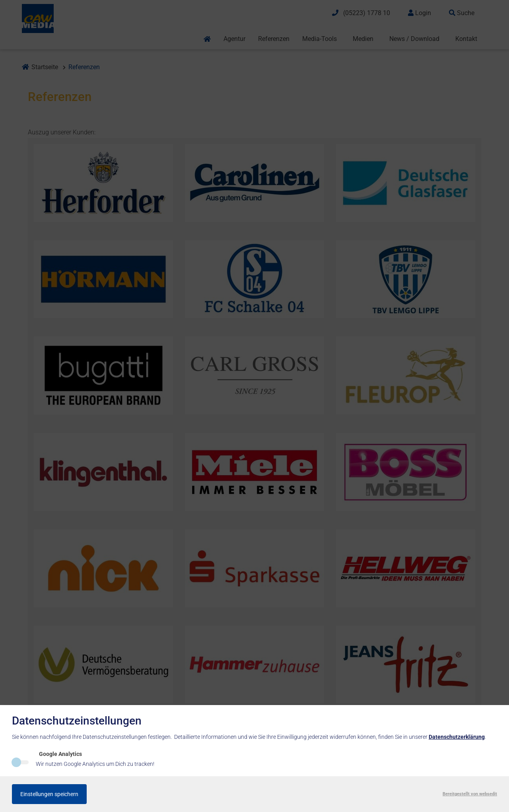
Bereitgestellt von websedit (470, 794)
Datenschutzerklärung (457, 737)
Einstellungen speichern (49, 794)
